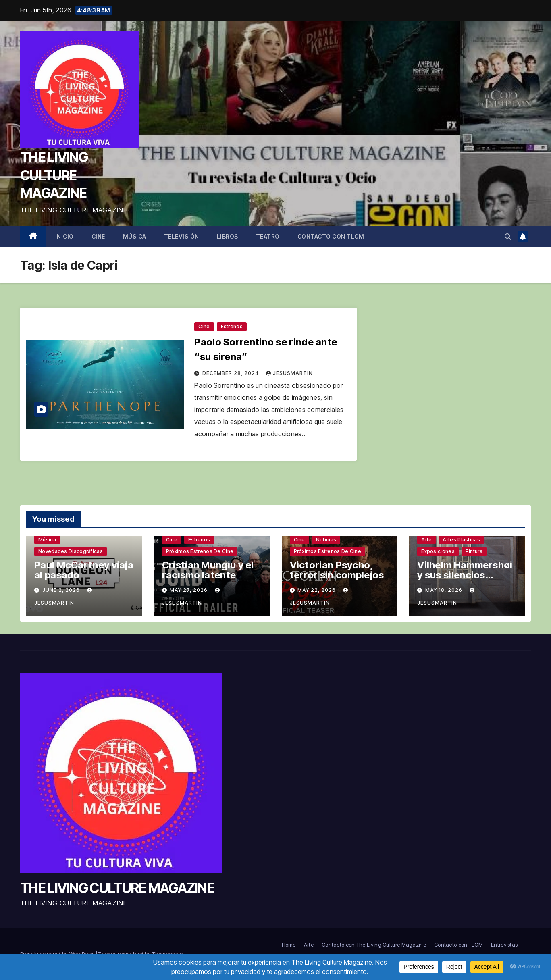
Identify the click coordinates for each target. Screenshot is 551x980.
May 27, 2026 (189, 590)
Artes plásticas (461, 540)
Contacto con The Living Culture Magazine (374, 945)
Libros (228, 236)
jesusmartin (289, 373)
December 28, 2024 (231, 373)
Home (289, 945)
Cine (98, 236)
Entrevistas (504, 945)
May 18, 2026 (445, 590)
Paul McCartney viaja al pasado (84, 570)
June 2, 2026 (62, 590)
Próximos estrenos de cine (200, 551)
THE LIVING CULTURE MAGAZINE (54, 175)
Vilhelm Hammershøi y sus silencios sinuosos (465, 575)
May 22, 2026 (317, 590)
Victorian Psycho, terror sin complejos (337, 570)
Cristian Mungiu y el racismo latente (208, 570)
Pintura (474, 551)
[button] (508, 237)
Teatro (268, 236)
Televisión (182, 236)
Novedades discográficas (71, 551)
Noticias (326, 540)
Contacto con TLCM (331, 236)
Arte (426, 540)
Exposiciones (438, 551)
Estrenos (232, 326)
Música (135, 236)
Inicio (64, 236)
